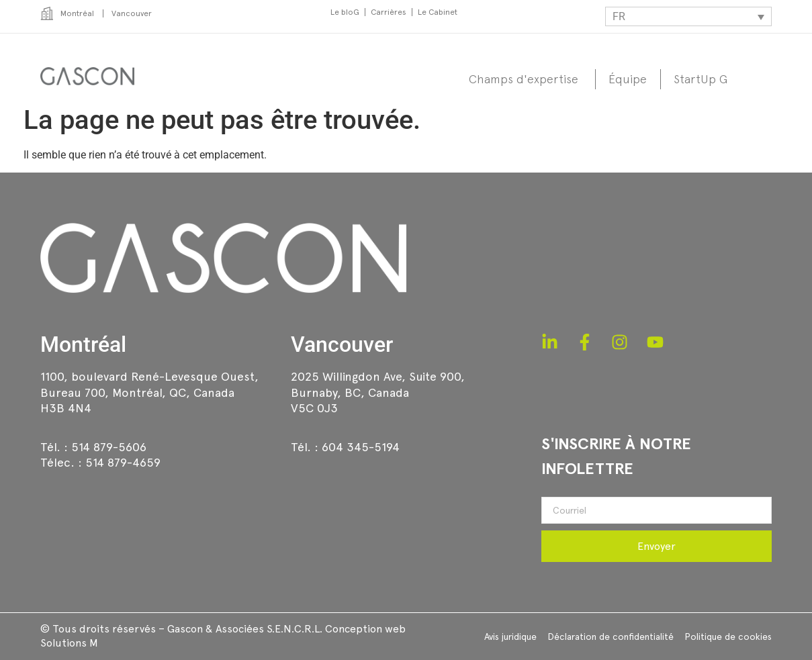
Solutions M (69, 643)
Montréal (83, 344)
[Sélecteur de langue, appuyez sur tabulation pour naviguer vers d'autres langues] (688, 16)
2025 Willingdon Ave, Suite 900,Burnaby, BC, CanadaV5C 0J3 (378, 392)
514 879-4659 (123, 462)
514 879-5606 (109, 447)
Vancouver (342, 344)
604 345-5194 (361, 447)
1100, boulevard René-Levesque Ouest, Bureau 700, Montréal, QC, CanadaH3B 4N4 (149, 392)
